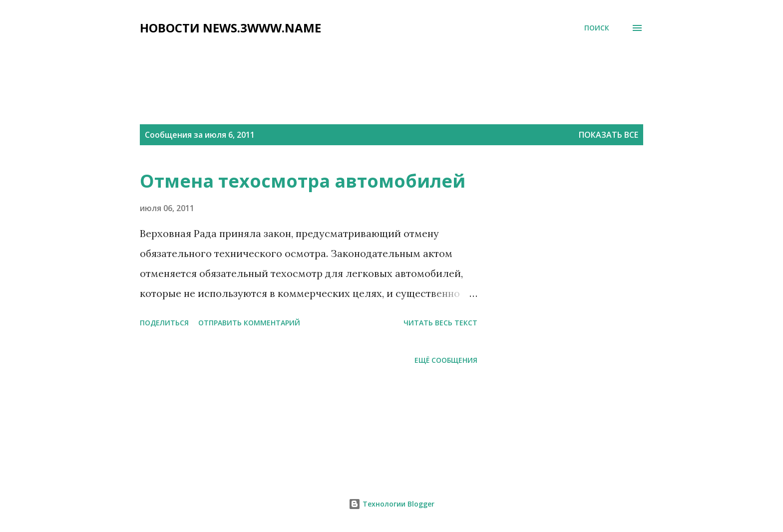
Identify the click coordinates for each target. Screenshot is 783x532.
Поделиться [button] (164, 323)
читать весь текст (440, 323)
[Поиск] (597, 28)
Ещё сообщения (446, 360)
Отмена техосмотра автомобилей (303, 181)
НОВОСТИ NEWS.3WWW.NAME (230, 28)
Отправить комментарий (249, 323)
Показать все (608, 135)
